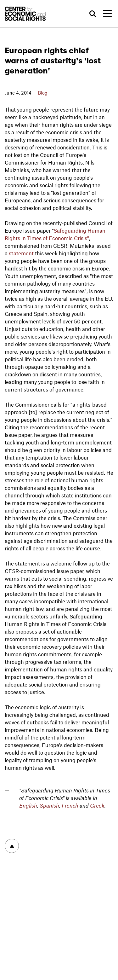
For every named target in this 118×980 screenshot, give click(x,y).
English (28, 805)
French (70, 805)
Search (93, 14)
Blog (43, 93)
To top (12, 846)
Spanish (49, 805)
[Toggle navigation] (107, 14)
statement (21, 253)
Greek (97, 805)
